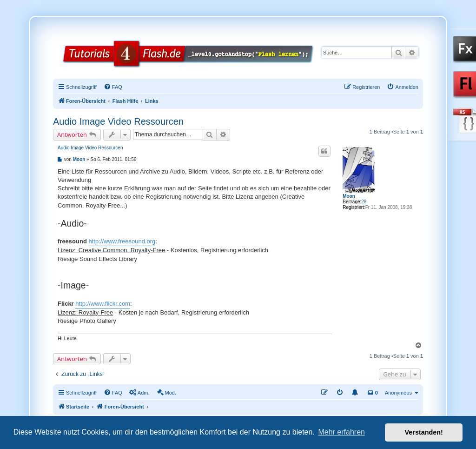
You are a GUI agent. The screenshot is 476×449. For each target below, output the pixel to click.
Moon (349, 196)
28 (364, 202)
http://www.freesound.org (122, 241)
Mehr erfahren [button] (341, 432)
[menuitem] (113, 87)
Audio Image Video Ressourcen (118, 121)
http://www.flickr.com (103, 304)
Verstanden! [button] (424, 432)
